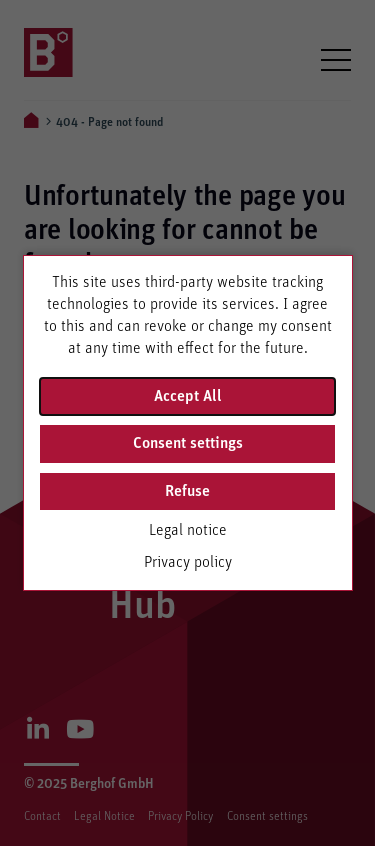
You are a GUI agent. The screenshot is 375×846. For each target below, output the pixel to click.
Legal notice (188, 530)
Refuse (187, 491)
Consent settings (188, 443)
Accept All (188, 396)
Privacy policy (188, 562)
